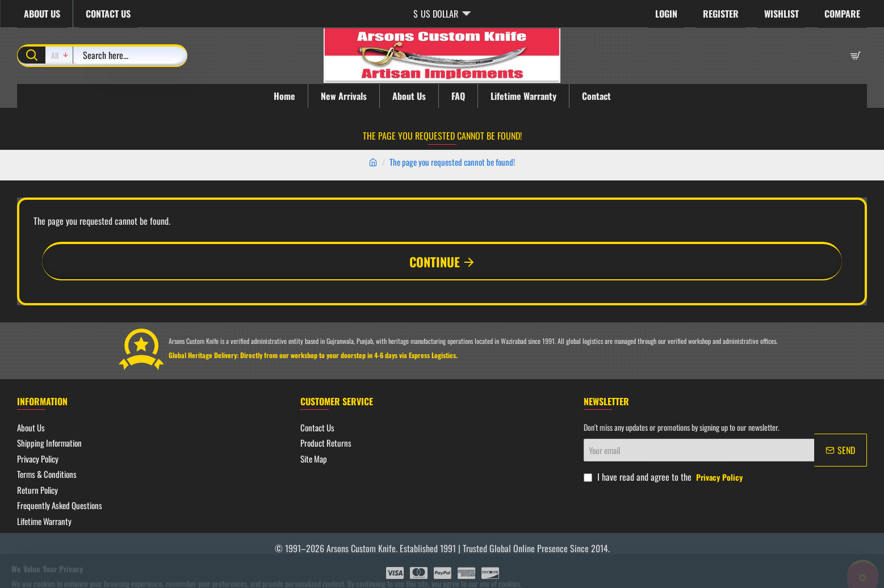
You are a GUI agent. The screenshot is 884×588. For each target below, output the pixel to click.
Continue (435, 262)
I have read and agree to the (664, 477)
